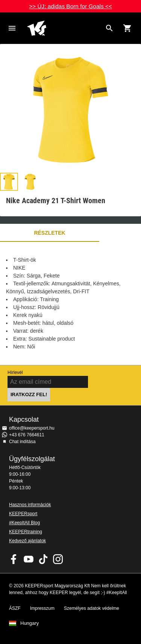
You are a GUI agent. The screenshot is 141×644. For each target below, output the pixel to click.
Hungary (30, 623)
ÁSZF (15, 608)
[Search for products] (109, 28)
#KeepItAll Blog (24, 523)
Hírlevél (15, 373)
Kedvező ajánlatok (27, 541)
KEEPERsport (23, 514)
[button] (9, 182)
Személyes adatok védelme (92, 608)
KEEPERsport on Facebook (14, 559)
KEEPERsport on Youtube (29, 559)
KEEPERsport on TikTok (43, 559)
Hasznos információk (30, 505)
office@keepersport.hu (32, 428)
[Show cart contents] (127, 28)
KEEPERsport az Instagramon (58, 559)
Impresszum (42, 608)
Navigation (12, 28)
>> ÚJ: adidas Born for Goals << (70, 6)
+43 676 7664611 (27, 435)
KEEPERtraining (26, 532)
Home (64, 28)
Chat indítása (22, 442)
